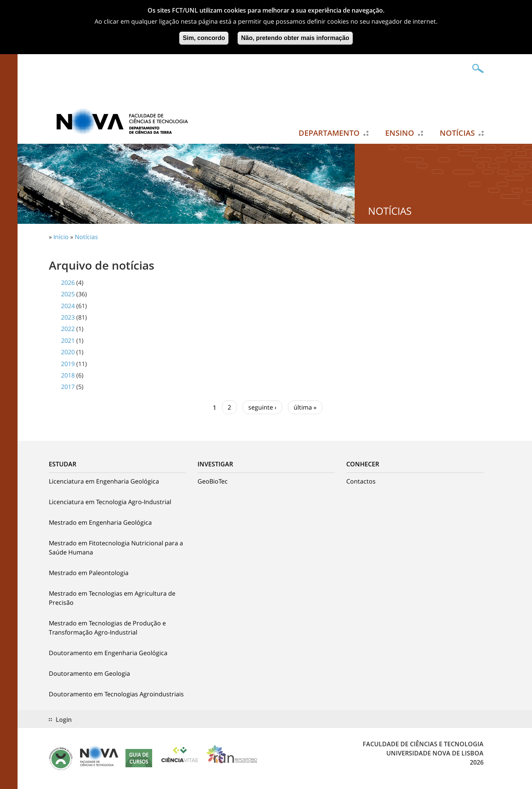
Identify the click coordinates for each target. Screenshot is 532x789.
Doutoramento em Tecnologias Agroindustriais (116, 694)
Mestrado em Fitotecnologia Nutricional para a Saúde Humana (116, 548)
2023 (68, 317)
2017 (68, 387)
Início (61, 237)
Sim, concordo (204, 36)
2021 (68, 341)
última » (305, 407)
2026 (68, 283)
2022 (68, 329)
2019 (68, 364)
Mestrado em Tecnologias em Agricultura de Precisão (112, 598)
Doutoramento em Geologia (89, 673)
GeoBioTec (213, 481)
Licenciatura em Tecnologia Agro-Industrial (110, 502)
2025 (68, 294)
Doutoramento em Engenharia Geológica (108, 653)
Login (64, 720)
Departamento (329, 133)
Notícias (457, 133)
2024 (68, 306)
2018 (68, 375)
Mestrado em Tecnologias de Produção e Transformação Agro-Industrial (107, 628)
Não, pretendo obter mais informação (295, 36)
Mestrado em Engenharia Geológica (100, 522)
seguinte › (262, 407)
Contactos (361, 481)
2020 (68, 352)
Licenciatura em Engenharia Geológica (104, 481)
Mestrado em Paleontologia (89, 573)
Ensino (400, 133)
